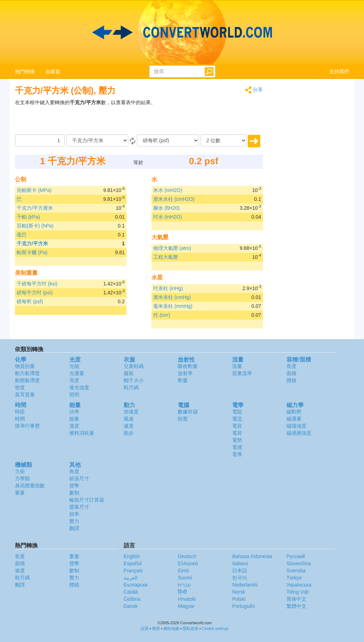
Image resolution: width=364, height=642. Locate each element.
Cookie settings (215, 628)
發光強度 (79, 387)
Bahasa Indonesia (252, 556)
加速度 (131, 412)
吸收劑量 (188, 366)
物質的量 (25, 366)
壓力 (74, 521)
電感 (237, 447)
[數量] (40, 140)
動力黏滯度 (27, 373)
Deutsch (187, 556)
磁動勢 (294, 412)
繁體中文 (296, 606)
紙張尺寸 (79, 478)
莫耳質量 (25, 395)
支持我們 (339, 71)
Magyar (186, 606)
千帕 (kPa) (28, 217)
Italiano (240, 563)
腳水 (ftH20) (167, 208)
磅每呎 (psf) (30, 301)
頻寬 (183, 419)
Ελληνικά (188, 563)
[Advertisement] (219, 117)
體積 (291, 380)
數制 (74, 493)
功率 (74, 412)
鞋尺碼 (131, 387)
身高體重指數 (30, 486)
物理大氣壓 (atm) (172, 248)
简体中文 (296, 599)
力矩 (20, 471)
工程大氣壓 (166, 257)
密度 (20, 387)
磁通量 (294, 419)
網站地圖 (171, 628)
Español (133, 563)
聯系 (156, 628)
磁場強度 (296, 426)
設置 (145, 628)
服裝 (129, 373)
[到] (168, 140)
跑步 (129, 433)
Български (136, 585)
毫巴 (22, 235)
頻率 (74, 514)
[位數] (224, 140)
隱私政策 (191, 628)
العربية (131, 578)
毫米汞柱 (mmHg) (173, 306)
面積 (291, 373)
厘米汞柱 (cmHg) (172, 297)
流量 (237, 366)
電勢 (237, 440)
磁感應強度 (299, 433)
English (132, 556)
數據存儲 (188, 412)
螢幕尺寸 (79, 507)
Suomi (185, 578)
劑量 (183, 380)
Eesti (183, 571)
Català (131, 592)
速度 (129, 426)
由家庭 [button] (53, 71)
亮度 (74, 380)
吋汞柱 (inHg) (168, 288)
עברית (184, 585)
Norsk (239, 592)
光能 (74, 366)
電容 (237, 426)
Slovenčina (299, 563)
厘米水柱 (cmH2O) (174, 199)
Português (243, 606)
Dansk (131, 606)
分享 (254, 90)
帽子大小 (134, 380)
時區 (20, 412)
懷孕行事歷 (27, 426)
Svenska (296, 571)
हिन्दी (182, 592)
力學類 (22, 478)
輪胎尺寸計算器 (87, 500)
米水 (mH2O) (168, 190)
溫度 (74, 426)
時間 (20, 419)
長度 (291, 366)
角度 (74, 471)
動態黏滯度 (27, 380)
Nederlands (245, 585)
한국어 (240, 578)
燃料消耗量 (82, 433)
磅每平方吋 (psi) (35, 293)
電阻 (237, 412)
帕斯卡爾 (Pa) (32, 252)
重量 (20, 493)
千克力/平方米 (32, 244)
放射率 (185, 373)
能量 (74, 419)
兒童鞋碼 (134, 366)
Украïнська (299, 585)
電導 (237, 454)
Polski (239, 599)
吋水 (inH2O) (168, 217)
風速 (129, 419)
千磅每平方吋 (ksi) (37, 284)
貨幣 (74, 486)
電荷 (237, 433)
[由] (97, 140)
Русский (296, 556)
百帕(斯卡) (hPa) (35, 226)
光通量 (77, 373)
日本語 (240, 571)
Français (133, 571)
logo (182, 32)
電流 (237, 419)
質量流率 (242, 373)
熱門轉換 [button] (25, 71)
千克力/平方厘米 (35, 208)
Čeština (132, 599)
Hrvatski (187, 599)
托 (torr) (162, 315)
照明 (74, 395)
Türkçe (294, 578)
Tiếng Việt (298, 592)
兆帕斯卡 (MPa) (34, 190)
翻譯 (74, 528)
